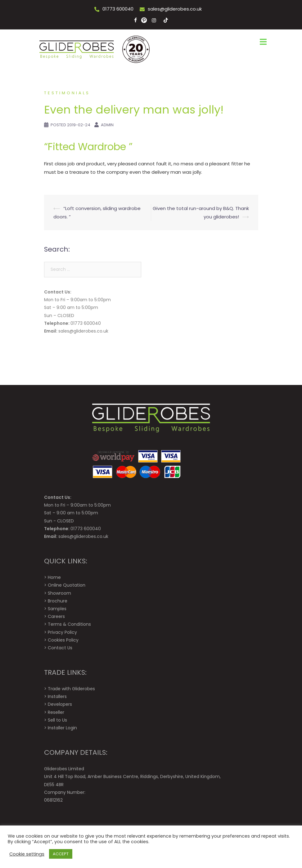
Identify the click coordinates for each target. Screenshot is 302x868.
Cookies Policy (63, 640)
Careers (56, 616)
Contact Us (60, 648)
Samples (57, 609)
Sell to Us (57, 720)
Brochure (58, 601)
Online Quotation (67, 585)
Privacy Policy (62, 632)
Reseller (56, 712)
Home (54, 577)
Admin (107, 125)
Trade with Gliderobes (71, 689)
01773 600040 (118, 9)
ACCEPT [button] (61, 854)
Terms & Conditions (69, 624)
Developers (60, 704)
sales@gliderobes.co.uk (175, 9)
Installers (57, 696)
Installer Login (62, 728)
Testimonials (67, 93)
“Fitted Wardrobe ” (88, 147)
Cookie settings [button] (27, 854)
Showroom (59, 593)
